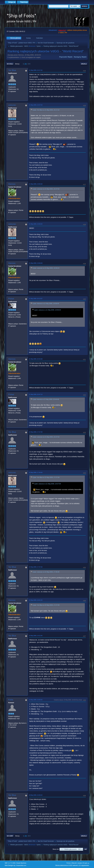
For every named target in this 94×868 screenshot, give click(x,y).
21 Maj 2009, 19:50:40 (36, 184)
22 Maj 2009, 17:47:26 (36, 567)
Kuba (11, 700)
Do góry (10, 836)
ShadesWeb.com (21, 865)
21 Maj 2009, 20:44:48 (36, 359)
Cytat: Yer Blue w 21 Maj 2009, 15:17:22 (46, 110)
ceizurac (12, 105)
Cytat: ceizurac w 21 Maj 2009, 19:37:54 (46, 189)
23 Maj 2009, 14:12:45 (36, 636)
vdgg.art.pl (62, 30)
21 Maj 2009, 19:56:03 (36, 224)
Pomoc (69, 863)
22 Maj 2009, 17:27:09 (36, 432)
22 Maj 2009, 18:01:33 (36, 600)
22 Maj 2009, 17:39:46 (36, 472)
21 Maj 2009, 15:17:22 (36, 70)
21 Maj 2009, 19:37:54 (36, 105)
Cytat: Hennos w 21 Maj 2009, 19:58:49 (46, 304)
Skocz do (56, 849)
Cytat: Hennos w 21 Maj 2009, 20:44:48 (46, 399)
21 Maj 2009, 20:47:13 (36, 394)
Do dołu (10, 64)
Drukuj (84, 64)
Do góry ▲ (86, 863)
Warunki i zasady (77, 863)
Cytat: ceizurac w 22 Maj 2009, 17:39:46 (46, 572)
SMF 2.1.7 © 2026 (10, 863)
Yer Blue (12, 70)
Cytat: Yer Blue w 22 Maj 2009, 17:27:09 (46, 477)
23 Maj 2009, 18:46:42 (36, 700)
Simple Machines (21, 863)
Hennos (12, 184)
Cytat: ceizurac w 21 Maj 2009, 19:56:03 (46, 268)
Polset (11, 299)
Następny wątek (80, 57)
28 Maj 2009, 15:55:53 (36, 795)
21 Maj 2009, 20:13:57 (36, 299)
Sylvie (38, 46)
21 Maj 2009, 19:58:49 (36, 263)
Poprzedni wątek (66, 57)
